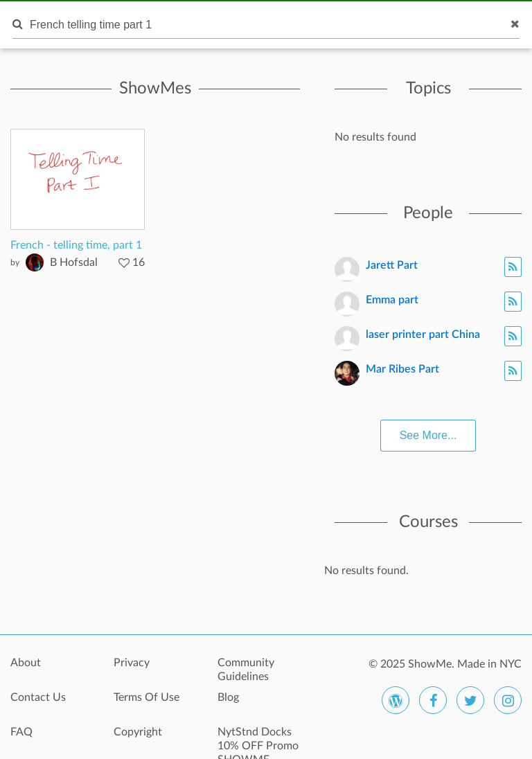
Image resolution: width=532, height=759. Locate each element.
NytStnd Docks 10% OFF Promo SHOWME (258, 740)
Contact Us (38, 697)
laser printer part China (423, 334)
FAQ (21, 732)
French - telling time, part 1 (76, 245)
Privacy (132, 663)
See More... (428, 435)
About (26, 663)
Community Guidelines (246, 670)
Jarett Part (392, 265)
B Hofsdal (74, 262)
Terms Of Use (147, 697)
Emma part (392, 300)
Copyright (138, 732)
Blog (228, 697)
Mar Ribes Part (402, 369)
